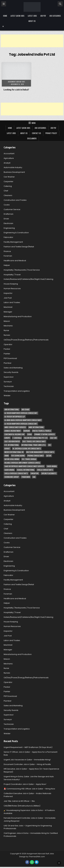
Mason (7, 321)
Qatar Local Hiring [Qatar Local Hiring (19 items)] (12, 459)
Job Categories (55, 16)
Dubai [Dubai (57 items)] (30, 434)
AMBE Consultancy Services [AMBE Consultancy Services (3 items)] (15, 427)
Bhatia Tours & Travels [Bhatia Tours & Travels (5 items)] (42, 431)
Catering (8, 186)
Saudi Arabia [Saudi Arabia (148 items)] (52, 466)
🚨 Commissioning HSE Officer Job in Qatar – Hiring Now (29, 789)
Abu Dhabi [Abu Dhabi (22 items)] (25, 409)
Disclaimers (32, 138)
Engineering (9, 228)
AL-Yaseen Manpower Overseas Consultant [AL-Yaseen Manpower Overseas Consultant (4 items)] (21, 413)
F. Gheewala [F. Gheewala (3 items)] (17, 438)
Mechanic (8, 326)
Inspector (8, 293)
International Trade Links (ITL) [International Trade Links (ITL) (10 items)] (34, 445)
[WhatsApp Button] (32, 862)
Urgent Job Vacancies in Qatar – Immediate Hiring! (27, 760)
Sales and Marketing (13, 368)
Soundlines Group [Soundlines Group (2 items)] (12, 477)
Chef (6, 191)
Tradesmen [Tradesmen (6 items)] (26, 477)
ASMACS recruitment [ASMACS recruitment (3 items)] (13, 431)
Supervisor (9, 377)
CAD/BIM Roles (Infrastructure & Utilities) (22, 806)
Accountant (9, 154)
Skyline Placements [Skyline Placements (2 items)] (49, 473)
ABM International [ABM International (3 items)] (12, 409)
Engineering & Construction (16, 233)
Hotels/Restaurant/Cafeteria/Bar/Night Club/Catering (28, 279)
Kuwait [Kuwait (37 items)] (7, 448)
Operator (8, 344)
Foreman (8, 256)
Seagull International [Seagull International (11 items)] (26, 470)
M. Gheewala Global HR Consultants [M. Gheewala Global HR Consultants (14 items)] (27, 448)
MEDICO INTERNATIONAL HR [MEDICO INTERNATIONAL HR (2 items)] (14, 452)
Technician (9, 386)
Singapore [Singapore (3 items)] (35, 473)
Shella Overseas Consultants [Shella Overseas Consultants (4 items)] (16, 473)
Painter (7, 354)
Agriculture (9, 158)
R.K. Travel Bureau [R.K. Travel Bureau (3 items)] (29, 459)
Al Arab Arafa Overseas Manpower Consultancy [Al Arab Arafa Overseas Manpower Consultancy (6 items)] (23, 420)
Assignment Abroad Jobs (16, 82)
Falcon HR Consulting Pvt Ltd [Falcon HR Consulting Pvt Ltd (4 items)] (36, 438)
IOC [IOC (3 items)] (50, 445)
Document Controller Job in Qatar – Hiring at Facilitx (27, 764)
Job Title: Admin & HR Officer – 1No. (19, 801)
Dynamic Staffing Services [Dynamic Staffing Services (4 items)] (45, 434)
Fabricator (8, 237)
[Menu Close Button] (32, 26)
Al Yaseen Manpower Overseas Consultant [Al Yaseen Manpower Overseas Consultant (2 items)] (21, 424)
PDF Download (10, 358)
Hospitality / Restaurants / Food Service (22, 270)
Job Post (8, 298)
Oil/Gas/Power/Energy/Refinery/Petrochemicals (26, 340)
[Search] (60, 4)
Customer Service (12, 209)
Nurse (6, 330)
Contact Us (36, 133)
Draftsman (9, 214)
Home (5, 16)
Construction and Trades (15, 200)
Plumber (8, 363)
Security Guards (11, 372)
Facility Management (13, 242)
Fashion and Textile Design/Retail (19, 247)
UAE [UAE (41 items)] (34, 477)
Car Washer (9, 177)
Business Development (14, 172)
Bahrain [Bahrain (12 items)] (27, 431)
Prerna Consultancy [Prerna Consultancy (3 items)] (36, 456)
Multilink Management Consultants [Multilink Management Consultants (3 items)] (40, 452)
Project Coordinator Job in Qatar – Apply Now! (25, 784)
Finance (7, 251)
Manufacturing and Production (18, 316)
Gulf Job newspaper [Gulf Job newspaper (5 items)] (12, 441)
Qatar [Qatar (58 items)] (49, 456)
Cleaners (8, 195)
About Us (32, 21)
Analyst (7, 163)
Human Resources (12, 289)
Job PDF (43, 16)
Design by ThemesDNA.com (32, 857)
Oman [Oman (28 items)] (7, 456)
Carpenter (9, 181)
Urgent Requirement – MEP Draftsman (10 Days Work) (28, 747)
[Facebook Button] (27, 862)
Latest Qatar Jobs (17, 16)
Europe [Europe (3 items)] (7, 438)
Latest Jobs (32, 16)
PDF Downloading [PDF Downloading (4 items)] (18, 456)
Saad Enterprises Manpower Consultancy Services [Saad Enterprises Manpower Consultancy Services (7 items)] (24, 466)
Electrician (8, 223)
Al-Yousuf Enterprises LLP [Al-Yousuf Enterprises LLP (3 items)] (15, 417)
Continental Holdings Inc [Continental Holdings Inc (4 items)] (15, 434)
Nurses (7, 335)
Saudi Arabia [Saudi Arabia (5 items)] (9, 470)
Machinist (8, 307)
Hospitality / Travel (12, 275)
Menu (34, 123)
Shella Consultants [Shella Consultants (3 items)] (45, 470)
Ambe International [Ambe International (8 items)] (36, 427)
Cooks (7, 205)
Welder (7, 396)
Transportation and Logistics (17, 391)
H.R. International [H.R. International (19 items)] (12, 445)
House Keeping (11, 284)
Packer (7, 349)
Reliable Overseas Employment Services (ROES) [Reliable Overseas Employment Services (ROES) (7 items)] (22, 463)
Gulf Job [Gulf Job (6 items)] (53, 438)
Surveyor (8, 382)
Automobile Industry (13, 167)
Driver (6, 219)
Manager (8, 312)
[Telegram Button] (37, 862)
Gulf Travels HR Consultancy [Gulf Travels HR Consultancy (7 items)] (34, 441)
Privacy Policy (51, 133)
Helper (7, 265)
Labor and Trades (12, 302)
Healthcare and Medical (15, 261)
